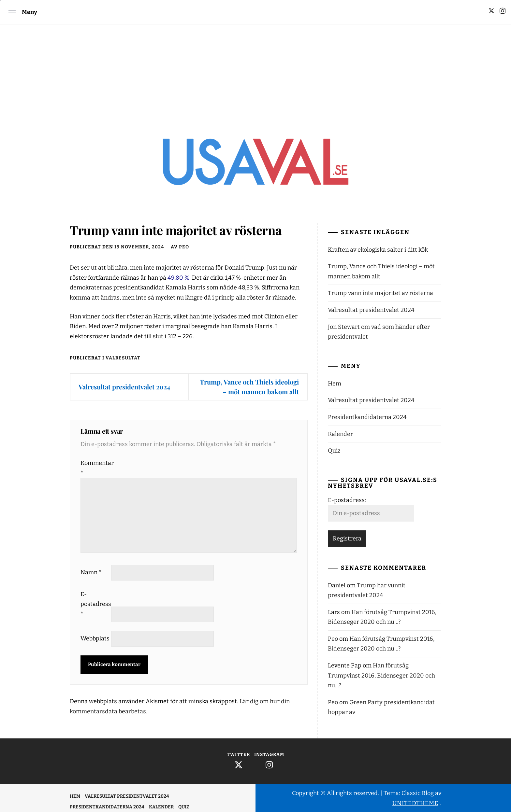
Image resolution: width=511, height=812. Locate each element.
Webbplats (95, 638)
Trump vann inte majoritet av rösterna (380, 293)
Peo (184, 247)
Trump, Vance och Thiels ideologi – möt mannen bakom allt (249, 387)
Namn (91, 572)
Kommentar (95, 468)
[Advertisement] (255, 73)
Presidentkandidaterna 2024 (367, 417)
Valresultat (123, 358)
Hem (335, 384)
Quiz (334, 451)
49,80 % (178, 278)
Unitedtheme (415, 803)
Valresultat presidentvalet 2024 (124, 387)
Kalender (340, 434)
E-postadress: (347, 500)
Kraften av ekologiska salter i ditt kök (378, 250)
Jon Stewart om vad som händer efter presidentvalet (379, 332)
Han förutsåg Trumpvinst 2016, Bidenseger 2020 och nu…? (381, 675)
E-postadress (95, 604)
